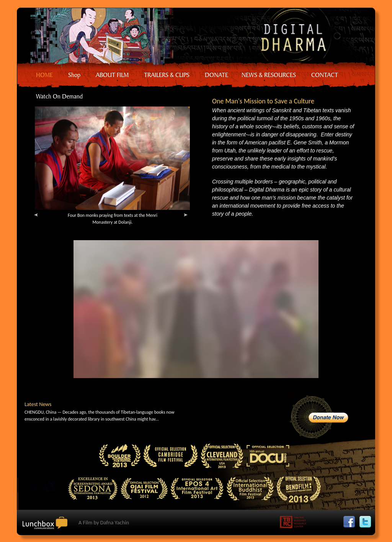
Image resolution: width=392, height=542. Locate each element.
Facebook (351, 519)
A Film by (104, 522)
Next (187, 217)
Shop (74, 75)
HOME (44, 75)
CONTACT (325, 75)
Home (192, 36)
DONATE (216, 75)
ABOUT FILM (112, 75)
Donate (319, 417)
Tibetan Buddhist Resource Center (295, 524)
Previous (38, 217)
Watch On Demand (59, 96)
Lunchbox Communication (48, 526)
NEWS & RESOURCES (269, 75)
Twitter (367, 519)
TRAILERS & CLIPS (167, 75)
